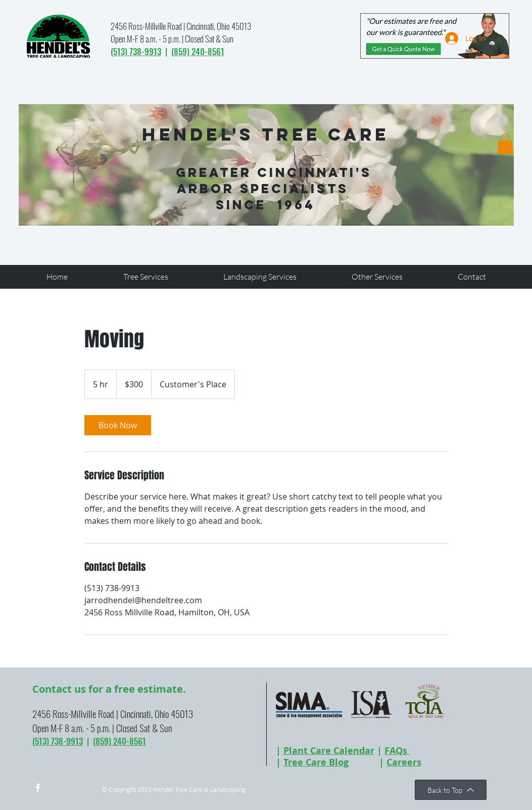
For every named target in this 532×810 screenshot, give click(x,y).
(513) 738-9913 (136, 51)
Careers (404, 762)
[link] (118, 425)
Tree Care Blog (316, 762)
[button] (505, 144)
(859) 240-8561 (198, 51)
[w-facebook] (38, 788)
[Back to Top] (451, 790)
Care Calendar (341, 751)
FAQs (397, 751)
